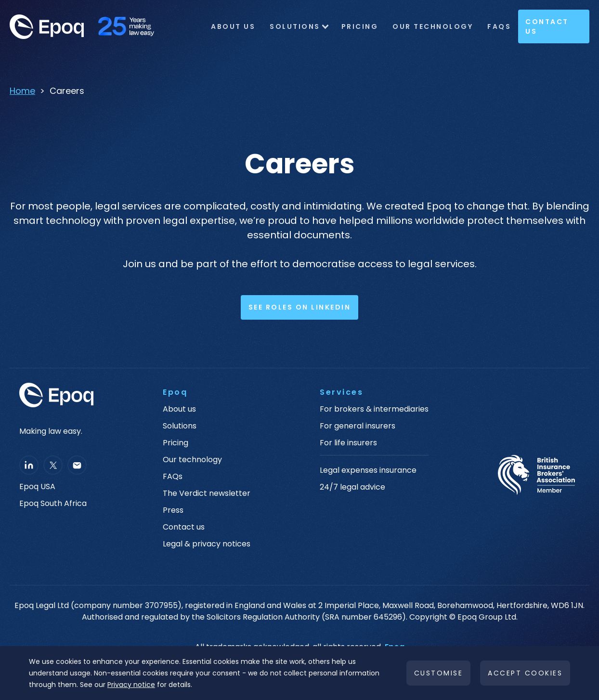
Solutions (295, 26)
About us (179, 409)
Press (173, 510)
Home (22, 91)
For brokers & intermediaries (374, 409)
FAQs (499, 26)
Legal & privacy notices (207, 544)
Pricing (360, 26)
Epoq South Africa (53, 504)
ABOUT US (233, 26)
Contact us (184, 527)
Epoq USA (37, 487)
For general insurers (358, 426)
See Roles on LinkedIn (300, 307)
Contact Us (547, 26)
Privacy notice (131, 685)
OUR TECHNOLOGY (433, 26)
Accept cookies (525, 673)
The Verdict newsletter (207, 493)
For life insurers (348, 443)
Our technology (192, 460)
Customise (439, 673)
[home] (87, 27)
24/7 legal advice (352, 487)
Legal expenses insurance (368, 470)
